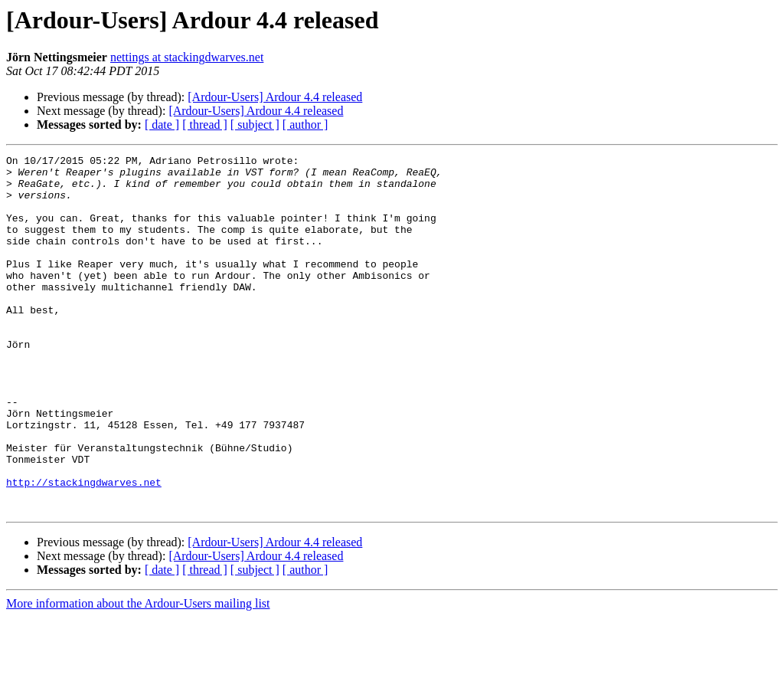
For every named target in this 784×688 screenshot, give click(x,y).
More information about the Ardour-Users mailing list (138, 675)
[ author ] (305, 124)
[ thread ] (205, 124)
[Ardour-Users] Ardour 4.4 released (275, 97)
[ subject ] (255, 124)
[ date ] (162, 124)
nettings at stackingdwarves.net (187, 57)
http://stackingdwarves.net (84, 549)
